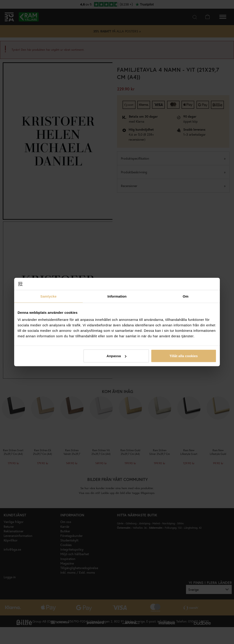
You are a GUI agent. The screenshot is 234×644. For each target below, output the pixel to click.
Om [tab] (185, 296)
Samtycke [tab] (49, 296)
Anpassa (116, 356)
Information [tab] (117, 296)
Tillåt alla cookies (183, 356)
